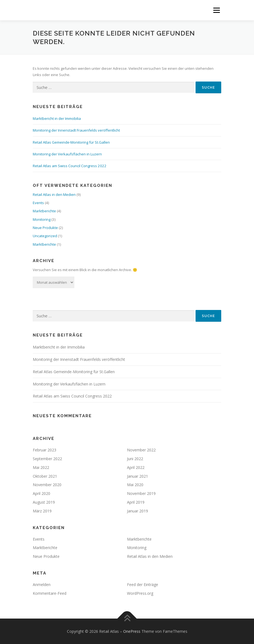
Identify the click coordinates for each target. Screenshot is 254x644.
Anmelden (42, 584)
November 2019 (141, 493)
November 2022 (141, 450)
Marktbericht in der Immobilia (57, 118)
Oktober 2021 (45, 476)
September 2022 (47, 459)
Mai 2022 (41, 467)
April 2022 (136, 467)
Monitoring (42, 219)
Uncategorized (45, 236)
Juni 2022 (135, 459)
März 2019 (42, 511)
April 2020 (42, 493)
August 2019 (44, 502)
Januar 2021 (138, 476)
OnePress (132, 631)
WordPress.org (140, 593)
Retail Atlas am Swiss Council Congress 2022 (70, 166)
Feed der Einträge (143, 584)
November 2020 (47, 485)
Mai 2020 (135, 485)
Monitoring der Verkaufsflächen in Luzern (67, 154)
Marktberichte (44, 211)
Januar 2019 (138, 511)
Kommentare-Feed (50, 593)
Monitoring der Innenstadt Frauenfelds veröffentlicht (76, 130)
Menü (216, 10)
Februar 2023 (45, 450)
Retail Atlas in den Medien (54, 195)
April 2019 (136, 502)
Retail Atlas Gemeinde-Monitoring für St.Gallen (71, 142)
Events (38, 203)
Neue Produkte (45, 228)
